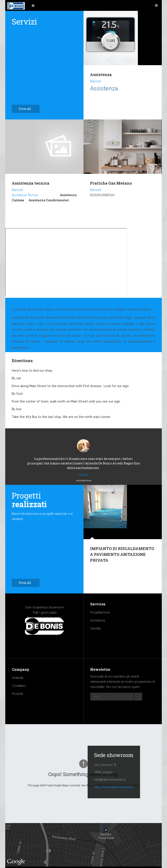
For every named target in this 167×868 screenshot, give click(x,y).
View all (27, 109)
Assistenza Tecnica (25, 195)
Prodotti (18, 707)
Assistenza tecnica (31, 183)
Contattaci (19, 699)
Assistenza (101, 75)
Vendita (95, 641)
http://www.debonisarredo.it (114, 800)
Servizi (95, 81)
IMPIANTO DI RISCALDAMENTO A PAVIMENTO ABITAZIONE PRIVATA (122, 567)
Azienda (18, 691)
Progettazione (100, 625)
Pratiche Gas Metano (111, 183)
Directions (22, 361)
